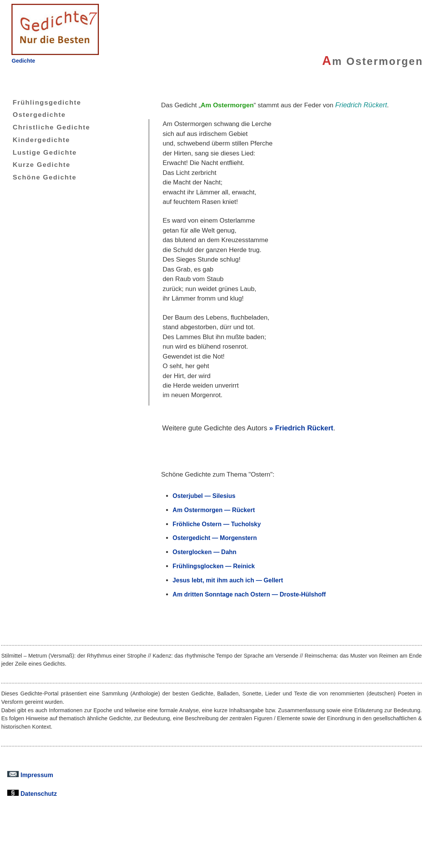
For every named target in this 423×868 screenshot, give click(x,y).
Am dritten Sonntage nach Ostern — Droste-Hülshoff (249, 594)
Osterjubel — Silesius (204, 496)
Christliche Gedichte (46, 127)
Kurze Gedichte (36, 165)
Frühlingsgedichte (41, 102)
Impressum (30, 775)
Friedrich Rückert (304, 428)
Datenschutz (32, 794)
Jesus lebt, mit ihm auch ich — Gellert (228, 580)
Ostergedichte (33, 115)
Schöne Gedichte (39, 177)
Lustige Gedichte (39, 152)
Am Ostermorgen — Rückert (214, 510)
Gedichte (23, 61)
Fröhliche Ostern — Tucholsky (217, 524)
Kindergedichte (36, 140)
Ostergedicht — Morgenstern (215, 538)
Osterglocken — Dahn (204, 552)
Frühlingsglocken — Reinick (214, 566)
